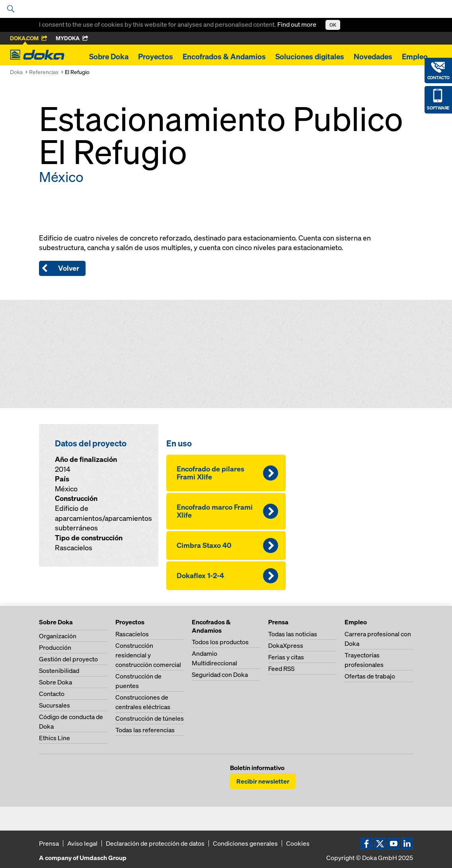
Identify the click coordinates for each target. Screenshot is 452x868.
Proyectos (156, 57)
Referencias (44, 72)
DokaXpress (286, 645)
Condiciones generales (245, 843)
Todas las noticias (293, 634)
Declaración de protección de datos (155, 843)
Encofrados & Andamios (224, 57)
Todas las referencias (145, 730)
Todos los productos (220, 642)
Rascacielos (132, 634)
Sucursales (55, 705)
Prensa (49, 843)
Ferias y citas (286, 657)
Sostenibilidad (59, 671)
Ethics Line (55, 738)
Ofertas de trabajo (370, 676)
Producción (55, 647)
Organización (58, 636)
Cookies (298, 843)
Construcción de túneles (150, 718)
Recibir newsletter (263, 781)
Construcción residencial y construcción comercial (148, 655)
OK (333, 25)
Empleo (415, 57)
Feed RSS (281, 669)
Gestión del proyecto (68, 659)
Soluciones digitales (310, 57)
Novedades (373, 57)
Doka (16, 72)
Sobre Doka (109, 57)
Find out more (297, 24)
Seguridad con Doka (220, 674)
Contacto (52, 694)
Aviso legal (82, 843)
